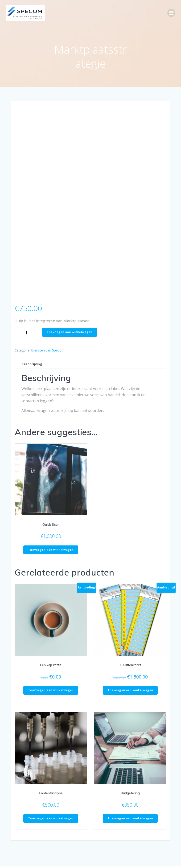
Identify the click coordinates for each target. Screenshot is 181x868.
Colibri (134, 856)
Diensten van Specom (48, 328)
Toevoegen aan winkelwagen (70, 310)
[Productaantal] (28, 310)
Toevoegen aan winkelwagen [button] (51, 527)
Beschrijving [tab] (32, 341)
